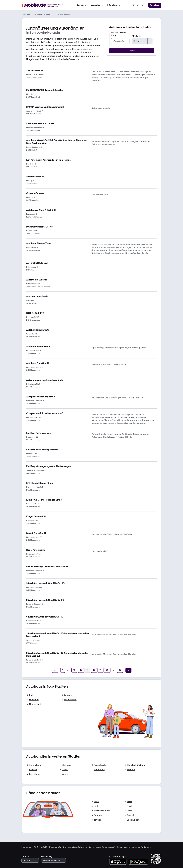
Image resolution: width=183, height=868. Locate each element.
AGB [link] (36, 847)
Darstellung (47, 857)
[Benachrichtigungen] (133, 5)
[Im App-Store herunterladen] (119, 862)
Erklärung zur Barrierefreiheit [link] (102, 847)
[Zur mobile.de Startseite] (45, 5)
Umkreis (136, 36)
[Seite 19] (100, 670)
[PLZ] (120, 41)
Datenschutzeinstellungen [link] (75, 847)
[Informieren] (114, 5)
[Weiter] (128, 670)
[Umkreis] (142, 41)
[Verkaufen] (97, 5)
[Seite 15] (74, 670)
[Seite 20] (107, 670)
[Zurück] (55, 670)
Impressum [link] (26, 847)
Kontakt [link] (43, 847)
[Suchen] (82, 5)
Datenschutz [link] (55, 847)
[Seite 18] (94, 670)
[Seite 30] (120, 670)
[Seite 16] (81, 670)
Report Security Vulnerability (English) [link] (134, 847)
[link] (138, 5)
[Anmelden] (155, 5)
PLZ (114, 36)
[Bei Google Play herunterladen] (138, 862)
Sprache (25, 857)
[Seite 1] (63, 670)
